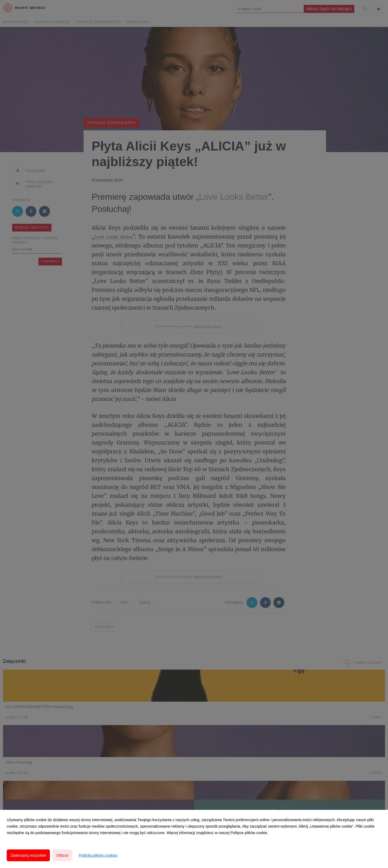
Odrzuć (62, 855)
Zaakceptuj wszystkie (28, 855)
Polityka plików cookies (98, 855)
